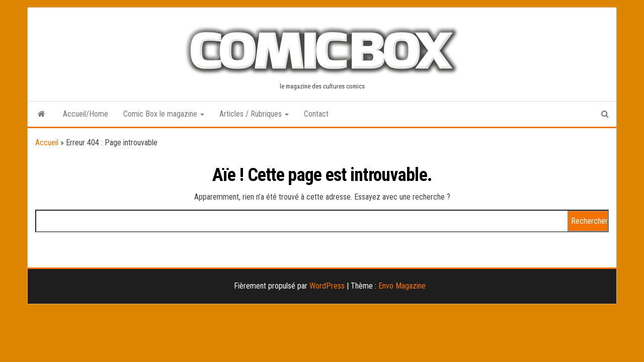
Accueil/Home (86, 114)
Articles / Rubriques (254, 114)
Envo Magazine (402, 286)
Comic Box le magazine (164, 114)
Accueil (47, 143)
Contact (316, 114)
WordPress (327, 286)
